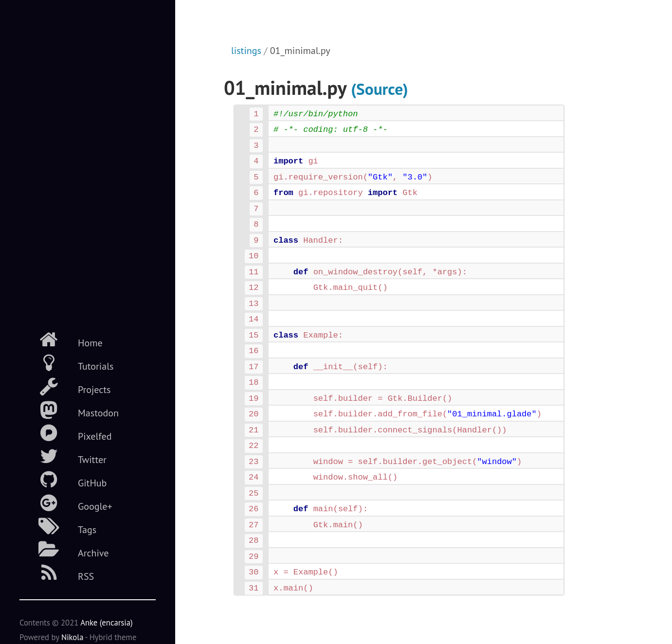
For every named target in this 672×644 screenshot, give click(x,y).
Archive (64, 550)
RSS (57, 573)
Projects (65, 386)
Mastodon (69, 410)
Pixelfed (65, 433)
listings (246, 51)
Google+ (66, 503)
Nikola (73, 637)
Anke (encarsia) (107, 623)
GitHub (63, 480)
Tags (58, 526)
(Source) (379, 89)
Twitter (63, 456)
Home (61, 340)
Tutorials (66, 363)
